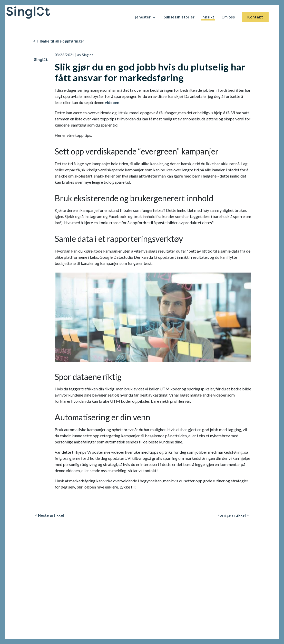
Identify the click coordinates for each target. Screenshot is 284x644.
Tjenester (145, 17)
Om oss (228, 17)
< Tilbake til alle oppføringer (59, 41)
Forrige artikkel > (233, 515)
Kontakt (255, 17)
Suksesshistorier (179, 17)
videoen (112, 103)
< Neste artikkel (50, 515)
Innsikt (208, 17)
